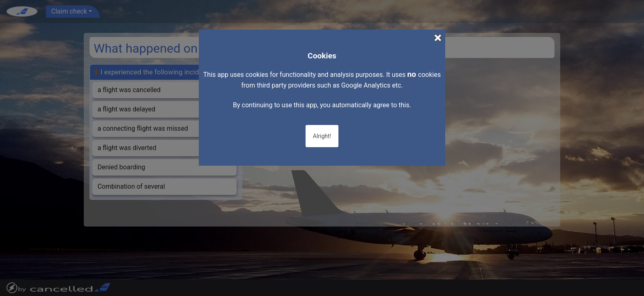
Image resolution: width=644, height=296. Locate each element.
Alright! (322, 136)
